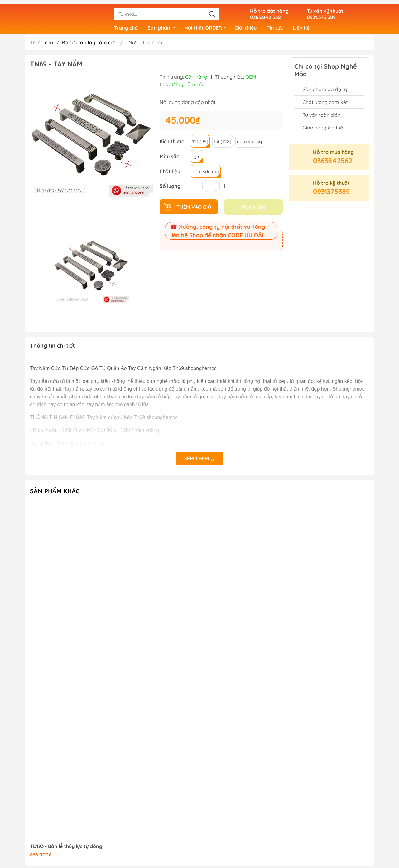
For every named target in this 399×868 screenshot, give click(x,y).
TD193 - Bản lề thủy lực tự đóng (66, 849)
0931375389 (331, 194)
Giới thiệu (245, 25)
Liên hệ (301, 25)
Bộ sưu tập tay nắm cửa (89, 45)
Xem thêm (199, 461)
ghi (197, 159)
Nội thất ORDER (207, 26)
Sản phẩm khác (55, 493)
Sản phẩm (163, 26)
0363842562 (333, 163)
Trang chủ (126, 25)
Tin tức (275, 25)
